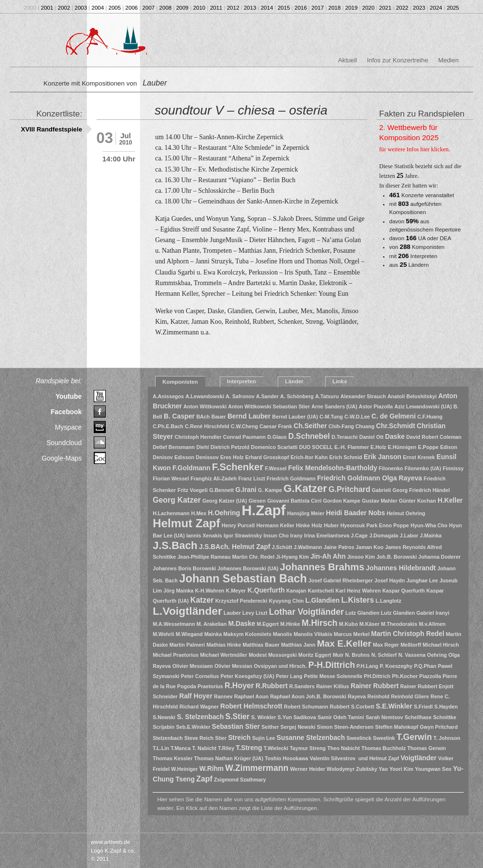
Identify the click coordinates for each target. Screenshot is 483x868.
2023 (419, 8)
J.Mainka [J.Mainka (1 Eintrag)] (431, 535)
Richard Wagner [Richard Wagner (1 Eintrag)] (199, 707)
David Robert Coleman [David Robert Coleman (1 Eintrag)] (434, 437)
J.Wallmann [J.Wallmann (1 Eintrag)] (308, 547)
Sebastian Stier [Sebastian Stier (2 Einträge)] (236, 727)
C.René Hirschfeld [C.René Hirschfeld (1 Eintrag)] (207, 426)
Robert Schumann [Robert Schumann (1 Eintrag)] (306, 707)
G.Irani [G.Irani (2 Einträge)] (246, 490)
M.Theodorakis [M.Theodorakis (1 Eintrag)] (399, 624)
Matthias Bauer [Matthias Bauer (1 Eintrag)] (261, 645)
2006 (132, 8)
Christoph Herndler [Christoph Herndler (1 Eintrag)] (198, 437)
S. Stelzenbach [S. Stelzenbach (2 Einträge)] (200, 717)
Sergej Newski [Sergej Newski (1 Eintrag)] (298, 727)
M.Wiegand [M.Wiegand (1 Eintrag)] (189, 634)
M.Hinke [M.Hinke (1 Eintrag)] (290, 624)
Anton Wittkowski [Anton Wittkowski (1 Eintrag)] (205, 406)
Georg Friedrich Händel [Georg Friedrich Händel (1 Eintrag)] (421, 490)
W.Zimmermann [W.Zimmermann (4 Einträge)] (257, 768)
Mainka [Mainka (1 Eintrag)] (213, 634)
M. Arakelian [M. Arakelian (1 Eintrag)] (212, 624)
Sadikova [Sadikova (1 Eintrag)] (305, 717)
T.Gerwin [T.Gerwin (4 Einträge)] (414, 737)
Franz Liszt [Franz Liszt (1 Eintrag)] (252, 478)
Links (340, 381)
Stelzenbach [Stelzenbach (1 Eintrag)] (168, 738)
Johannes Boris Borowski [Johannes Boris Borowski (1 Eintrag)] (184, 568)
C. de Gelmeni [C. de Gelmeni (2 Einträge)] (394, 416)
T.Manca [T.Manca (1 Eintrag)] (180, 748)
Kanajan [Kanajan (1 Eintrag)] (296, 591)
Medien (448, 60)
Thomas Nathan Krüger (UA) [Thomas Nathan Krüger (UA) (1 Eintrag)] (229, 758)
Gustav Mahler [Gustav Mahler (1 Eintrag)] (379, 501)
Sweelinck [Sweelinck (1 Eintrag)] (359, 738)
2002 (64, 8)
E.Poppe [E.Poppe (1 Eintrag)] (428, 447)
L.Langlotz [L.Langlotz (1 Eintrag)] (388, 601)
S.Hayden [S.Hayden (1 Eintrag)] (446, 707)
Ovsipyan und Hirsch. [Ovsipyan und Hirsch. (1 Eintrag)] (280, 666)
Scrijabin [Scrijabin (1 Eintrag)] (163, 727)
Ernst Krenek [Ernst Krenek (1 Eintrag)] (419, 457)
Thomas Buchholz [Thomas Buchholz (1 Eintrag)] (384, 748)
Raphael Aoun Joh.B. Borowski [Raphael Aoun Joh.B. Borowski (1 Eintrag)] (308, 696)
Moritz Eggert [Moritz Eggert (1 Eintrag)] (315, 655)
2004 (98, 8)
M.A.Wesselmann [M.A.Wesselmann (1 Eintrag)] (174, 624)
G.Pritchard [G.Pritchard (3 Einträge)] (349, 489)
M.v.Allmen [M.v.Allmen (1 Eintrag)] (432, 624)
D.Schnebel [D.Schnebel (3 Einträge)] (309, 436)
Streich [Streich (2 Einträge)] (239, 738)
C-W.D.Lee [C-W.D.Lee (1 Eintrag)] (357, 417)
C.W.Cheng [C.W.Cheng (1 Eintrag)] (244, 426)
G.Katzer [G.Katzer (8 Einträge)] (305, 488)
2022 (402, 8)
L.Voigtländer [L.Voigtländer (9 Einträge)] (187, 611)
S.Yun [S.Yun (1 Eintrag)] (285, 717)
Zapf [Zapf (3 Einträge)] (204, 779)
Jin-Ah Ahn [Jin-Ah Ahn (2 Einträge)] (328, 557)
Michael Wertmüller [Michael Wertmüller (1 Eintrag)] (224, 655)
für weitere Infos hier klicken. (415, 149)
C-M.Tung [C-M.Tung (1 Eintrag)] (331, 417)
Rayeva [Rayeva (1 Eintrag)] (357, 696)
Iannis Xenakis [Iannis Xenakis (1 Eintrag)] (204, 535)
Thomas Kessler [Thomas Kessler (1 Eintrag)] (172, 758)
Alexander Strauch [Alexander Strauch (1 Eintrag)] (363, 396)
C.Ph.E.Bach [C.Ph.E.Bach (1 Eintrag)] (168, 426)
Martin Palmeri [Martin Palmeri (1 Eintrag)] (187, 645)
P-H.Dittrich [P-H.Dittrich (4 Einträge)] (332, 665)
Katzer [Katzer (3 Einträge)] (202, 600)
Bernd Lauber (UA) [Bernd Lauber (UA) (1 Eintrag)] (295, 417)
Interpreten (241, 381)
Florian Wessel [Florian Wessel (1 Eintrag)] (171, 478)
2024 (436, 8)
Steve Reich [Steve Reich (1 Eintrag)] (199, 738)
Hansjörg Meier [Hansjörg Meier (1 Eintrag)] (306, 513)
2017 (318, 8)
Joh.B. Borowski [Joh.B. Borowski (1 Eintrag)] (397, 557)
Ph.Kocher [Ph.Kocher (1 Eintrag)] (405, 676)
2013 (250, 8)
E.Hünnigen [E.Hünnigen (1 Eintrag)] (402, 447)
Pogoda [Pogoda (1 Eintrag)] (187, 686)
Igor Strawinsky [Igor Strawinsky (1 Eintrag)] (243, 535)
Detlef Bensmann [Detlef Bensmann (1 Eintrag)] (174, 447)
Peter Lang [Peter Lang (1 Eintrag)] (289, 676)
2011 (216, 8)
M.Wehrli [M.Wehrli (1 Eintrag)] (163, 634)
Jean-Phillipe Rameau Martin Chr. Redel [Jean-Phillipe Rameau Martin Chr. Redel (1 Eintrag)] (226, 557)
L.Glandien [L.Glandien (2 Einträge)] (322, 600)
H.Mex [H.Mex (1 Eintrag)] (199, 513)
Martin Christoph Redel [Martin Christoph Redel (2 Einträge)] (407, 634)
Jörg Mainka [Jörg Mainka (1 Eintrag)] (178, 591)
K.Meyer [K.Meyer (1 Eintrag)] (236, 591)
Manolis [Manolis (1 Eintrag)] (283, 634)
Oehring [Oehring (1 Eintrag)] (437, 655)
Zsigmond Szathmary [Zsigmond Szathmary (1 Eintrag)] (240, 780)
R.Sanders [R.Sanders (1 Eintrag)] (302, 686)
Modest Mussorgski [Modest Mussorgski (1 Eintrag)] (273, 655)
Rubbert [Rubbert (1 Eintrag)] (340, 707)
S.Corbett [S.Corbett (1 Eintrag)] (363, 707)
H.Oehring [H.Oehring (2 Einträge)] (224, 513)
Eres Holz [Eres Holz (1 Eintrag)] (232, 457)
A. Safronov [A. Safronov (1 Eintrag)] (240, 396)
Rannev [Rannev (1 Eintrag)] (223, 696)
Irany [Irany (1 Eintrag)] (296, 535)
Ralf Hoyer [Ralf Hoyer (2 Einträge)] (196, 696)
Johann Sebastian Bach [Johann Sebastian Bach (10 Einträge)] (243, 579)
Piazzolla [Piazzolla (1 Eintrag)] (430, 676)
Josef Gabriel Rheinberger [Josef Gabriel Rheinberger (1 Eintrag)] (341, 580)
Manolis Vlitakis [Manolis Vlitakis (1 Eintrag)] (313, 634)
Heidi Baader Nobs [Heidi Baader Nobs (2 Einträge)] (355, 513)
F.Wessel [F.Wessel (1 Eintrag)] (276, 468)
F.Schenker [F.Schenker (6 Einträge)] (238, 467)
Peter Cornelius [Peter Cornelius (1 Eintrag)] (200, 676)
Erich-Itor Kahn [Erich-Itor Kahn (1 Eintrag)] (309, 457)
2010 (199, 8)
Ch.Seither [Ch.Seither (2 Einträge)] (310, 426)
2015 (284, 8)
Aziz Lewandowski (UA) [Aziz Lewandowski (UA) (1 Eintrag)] (423, 406)
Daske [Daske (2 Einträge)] (395, 437)
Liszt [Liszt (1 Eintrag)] (261, 613)
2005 (115, 8)
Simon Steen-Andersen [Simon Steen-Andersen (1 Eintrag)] (345, 727)
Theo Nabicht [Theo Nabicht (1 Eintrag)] (344, 748)
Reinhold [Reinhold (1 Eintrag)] (379, 696)
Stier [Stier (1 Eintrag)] (221, 738)
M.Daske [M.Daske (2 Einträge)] (241, 624)
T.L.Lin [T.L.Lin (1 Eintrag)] (161, 748)
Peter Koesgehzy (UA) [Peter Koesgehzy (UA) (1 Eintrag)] (247, 676)
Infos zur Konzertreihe (398, 60)
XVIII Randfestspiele (51, 129)
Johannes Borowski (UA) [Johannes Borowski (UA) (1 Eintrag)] (248, 568)
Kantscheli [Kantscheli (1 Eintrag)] (321, 591)
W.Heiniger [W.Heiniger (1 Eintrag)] (184, 769)
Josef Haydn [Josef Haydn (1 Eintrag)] (390, 580)
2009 (183, 8)
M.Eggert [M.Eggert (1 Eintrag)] (268, 624)
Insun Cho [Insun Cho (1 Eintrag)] (276, 535)
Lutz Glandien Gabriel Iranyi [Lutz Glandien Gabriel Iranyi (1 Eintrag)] (415, 613)
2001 (47, 8)
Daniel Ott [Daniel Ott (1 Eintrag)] (371, 437)
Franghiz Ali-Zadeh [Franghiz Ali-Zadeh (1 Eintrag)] (213, 478)
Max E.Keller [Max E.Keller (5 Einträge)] (344, 644)
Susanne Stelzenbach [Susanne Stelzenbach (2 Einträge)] (311, 738)
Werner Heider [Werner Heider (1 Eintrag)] (307, 769)
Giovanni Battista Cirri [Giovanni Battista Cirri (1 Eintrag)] (294, 501)
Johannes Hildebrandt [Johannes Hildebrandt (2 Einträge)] (401, 568)
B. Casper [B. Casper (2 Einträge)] (179, 416)
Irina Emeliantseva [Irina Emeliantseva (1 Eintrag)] (327, 535)
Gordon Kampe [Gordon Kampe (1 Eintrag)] (342, 501)
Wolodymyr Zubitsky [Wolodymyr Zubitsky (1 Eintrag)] (352, 769)
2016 (301, 8)
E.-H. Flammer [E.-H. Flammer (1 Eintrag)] (352, 447)
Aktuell (348, 60)
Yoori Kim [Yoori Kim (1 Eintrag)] (401, 769)
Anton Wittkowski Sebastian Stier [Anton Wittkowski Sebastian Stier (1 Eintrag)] (269, 406)
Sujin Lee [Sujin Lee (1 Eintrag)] (263, 738)
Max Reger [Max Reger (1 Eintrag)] (386, 645)
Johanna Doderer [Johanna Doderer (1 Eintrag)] (440, 557)
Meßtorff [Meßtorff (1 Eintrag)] (411, 645)
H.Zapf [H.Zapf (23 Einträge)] (263, 510)
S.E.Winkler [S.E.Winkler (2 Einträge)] (394, 706)
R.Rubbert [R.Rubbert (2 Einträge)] (272, 686)
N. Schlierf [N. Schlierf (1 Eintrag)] (384, 655)
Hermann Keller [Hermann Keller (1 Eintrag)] (276, 525)
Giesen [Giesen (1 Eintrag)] (257, 501)
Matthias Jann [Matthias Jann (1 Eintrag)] (298, 645)
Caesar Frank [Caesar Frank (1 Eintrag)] (276, 426)
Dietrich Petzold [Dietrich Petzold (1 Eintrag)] (230, 447)
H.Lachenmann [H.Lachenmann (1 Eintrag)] (171, 513)
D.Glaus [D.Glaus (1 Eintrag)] (277, 437)
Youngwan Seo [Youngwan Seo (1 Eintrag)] (433, 769)
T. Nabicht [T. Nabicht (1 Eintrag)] (204, 748)
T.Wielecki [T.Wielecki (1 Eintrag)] (276, 748)
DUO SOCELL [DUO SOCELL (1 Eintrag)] (316, 447)
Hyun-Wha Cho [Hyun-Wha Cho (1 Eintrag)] (429, 525)
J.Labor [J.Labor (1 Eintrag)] (409, 535)
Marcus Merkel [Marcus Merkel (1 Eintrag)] (352, 634)
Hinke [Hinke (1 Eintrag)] (303, 525)
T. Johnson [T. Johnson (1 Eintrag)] (447, 738)
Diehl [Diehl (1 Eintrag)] (202, 447)
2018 (335, 8)
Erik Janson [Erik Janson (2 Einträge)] (383, 457)
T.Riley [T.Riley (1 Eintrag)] (226, 748)
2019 (352, 8)
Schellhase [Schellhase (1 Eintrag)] (418, 717)
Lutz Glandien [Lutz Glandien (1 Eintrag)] (362, 613)
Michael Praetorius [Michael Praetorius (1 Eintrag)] (176, 655)
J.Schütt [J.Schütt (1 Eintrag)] (282, 547)
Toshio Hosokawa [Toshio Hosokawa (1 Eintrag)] (286, 758)
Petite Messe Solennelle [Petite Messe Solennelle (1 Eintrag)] (333, 676)
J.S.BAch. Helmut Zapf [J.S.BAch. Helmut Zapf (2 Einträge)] (235, 547)
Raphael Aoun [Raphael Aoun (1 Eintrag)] (251, 696)
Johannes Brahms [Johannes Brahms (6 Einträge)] (322, 567)
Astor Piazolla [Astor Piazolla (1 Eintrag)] (376, 406)
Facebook (66, 412)
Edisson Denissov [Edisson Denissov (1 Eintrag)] (197, 457)
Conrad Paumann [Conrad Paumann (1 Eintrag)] (244, 437)
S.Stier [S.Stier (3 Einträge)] (238, 716)
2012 (233, 8)
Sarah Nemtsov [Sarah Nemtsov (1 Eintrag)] (384, 717)
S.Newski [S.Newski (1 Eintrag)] (164, 717)
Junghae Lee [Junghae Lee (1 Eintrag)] (422, 580)
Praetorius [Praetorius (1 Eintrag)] (210, 686)
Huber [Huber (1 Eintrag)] (332, 525)
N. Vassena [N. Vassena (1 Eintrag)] (412, 655)
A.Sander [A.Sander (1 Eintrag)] (267, 396)
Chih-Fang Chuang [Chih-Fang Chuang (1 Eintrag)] (351, 426)
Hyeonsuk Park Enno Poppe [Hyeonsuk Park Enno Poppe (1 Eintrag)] (375, 525)
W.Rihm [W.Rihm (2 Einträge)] (212, 769)
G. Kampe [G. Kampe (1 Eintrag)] (270, 490)
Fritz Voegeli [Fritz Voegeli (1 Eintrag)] (192, 490)
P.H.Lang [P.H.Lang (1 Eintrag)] (367, 666)
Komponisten (180, 382)
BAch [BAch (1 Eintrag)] (203, 417)
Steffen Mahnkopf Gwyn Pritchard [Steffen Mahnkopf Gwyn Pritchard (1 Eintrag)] (417, 727)
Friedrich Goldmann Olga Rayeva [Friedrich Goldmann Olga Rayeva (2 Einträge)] (369, 478)
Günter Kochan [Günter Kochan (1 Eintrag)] (418, 501)
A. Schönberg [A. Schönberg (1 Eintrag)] (297, 396)
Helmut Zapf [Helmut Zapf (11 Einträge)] (186, 523)
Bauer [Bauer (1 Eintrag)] (218, 417)
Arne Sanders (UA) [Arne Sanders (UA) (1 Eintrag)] (334, 406)
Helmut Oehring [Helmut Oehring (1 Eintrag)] (406, 513)
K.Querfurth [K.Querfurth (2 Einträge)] (266, 590)
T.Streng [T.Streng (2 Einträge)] (249, 748)
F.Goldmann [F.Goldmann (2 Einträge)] (192, 468)
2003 (81, 8)
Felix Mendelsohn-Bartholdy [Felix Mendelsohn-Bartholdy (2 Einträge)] (333, 468)
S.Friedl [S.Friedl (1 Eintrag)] (423, 707)
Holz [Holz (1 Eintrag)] (317, 525)
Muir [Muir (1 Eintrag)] (338, 655)
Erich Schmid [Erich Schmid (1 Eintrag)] (346, 457)
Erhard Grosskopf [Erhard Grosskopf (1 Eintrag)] (267, 457)
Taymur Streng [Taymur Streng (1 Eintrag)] (308, 748)
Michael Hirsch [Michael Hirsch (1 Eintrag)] (441, 645)
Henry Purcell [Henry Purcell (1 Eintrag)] (238, 525)
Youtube (69, 396)
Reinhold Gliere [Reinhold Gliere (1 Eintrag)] (410, 696)
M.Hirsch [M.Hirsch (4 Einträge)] (319, 623)
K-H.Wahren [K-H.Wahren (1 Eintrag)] (210, 591)
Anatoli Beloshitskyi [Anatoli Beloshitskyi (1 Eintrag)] (412, 396)
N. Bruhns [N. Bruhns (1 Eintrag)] (358, 655)
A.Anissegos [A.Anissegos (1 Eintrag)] (168, 396)
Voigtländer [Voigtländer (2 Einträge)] (419, 758)
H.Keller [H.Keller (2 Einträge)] (450, 500)
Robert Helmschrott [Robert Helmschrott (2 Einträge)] (251, 706)
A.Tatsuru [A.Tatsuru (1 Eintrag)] (327, 396)
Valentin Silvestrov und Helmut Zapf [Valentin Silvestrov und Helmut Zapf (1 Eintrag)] (354, 758)
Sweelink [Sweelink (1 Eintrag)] (384, 738)
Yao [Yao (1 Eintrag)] (383, 769)
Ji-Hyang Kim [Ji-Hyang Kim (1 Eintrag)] (292, 557)
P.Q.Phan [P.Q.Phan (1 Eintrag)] (425, 666)
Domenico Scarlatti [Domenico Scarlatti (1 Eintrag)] (274, 447)
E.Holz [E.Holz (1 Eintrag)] (378, 447)
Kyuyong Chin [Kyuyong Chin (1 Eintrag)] (286, 601)
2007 (149, 8)
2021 (385, 8)
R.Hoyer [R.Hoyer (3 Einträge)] (239, 686)
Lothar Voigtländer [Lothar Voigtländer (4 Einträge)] (306, 612)
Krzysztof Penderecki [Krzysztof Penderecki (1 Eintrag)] (241, 601)
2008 (166, 8)
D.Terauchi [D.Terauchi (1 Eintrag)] (344, 437)
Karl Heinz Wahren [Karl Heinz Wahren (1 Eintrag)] (358, 591)
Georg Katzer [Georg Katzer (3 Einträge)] (177, 500)
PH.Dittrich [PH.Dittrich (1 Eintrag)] (377, 676)
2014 (267, 8)
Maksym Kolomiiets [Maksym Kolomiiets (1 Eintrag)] (247, 634)
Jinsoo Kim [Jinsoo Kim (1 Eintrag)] (361, 557)
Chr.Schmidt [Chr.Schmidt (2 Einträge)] (396, 426)
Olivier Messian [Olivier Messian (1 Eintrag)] (233, 666)
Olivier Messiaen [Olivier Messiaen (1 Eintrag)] (193, 666)
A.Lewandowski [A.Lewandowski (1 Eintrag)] (205, 396)
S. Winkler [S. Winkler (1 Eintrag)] (263, 717)
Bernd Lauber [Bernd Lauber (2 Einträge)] (249, 416)
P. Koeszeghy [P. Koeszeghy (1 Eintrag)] (396, 666)
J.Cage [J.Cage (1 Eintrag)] (359, 535)
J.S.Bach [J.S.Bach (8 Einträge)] (175, 545)
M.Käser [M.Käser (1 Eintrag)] (369, 624)
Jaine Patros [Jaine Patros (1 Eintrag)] (339, 547)
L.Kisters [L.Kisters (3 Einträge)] (357, 600)
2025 (453, 8)
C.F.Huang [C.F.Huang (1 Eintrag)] (430, 417)
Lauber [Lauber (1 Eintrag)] (232, 613)
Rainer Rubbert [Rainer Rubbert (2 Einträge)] (375, 686)
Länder (294, 381)
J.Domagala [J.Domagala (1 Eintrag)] (384, 535)
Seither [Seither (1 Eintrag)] (270, 727)
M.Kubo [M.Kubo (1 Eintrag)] (348, 624)
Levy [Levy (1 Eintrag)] (248, 613)
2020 (369, 8)
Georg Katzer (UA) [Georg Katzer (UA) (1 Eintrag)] (225, 501)
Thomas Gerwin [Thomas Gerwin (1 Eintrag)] (426, 748)
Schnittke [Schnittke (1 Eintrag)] (445, 717)
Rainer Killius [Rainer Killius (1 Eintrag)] (333, 686)
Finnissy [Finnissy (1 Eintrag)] (453, 468)
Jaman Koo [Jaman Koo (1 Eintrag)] (370, 547)
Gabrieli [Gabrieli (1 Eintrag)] (382, 490)
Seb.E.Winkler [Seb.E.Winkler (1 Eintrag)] (193, 727)
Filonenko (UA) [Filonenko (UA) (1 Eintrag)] (423, 468)
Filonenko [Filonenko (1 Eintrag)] (391, 468)
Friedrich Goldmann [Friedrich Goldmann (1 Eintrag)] (291, 478)
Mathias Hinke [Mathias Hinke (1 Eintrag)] (224, 645)
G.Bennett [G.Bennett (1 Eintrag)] (221, 490)
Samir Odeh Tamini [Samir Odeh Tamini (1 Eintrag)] (341, 717)
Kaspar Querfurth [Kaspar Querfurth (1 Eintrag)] (403, 591)
